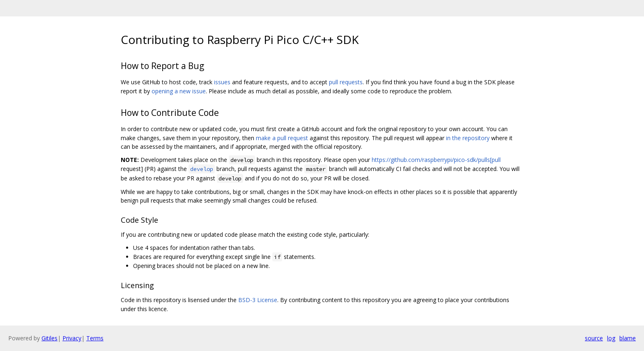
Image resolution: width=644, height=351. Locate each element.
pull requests (346, 82)
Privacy (72, 338)
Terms (95, 338)
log (611, 338)
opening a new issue (179, 91)
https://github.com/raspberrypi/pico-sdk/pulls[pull (436, 160)
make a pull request (282, 138)
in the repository (468, 138)
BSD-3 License (258, 300)
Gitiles (49, 338)
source (594, 338)
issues (222, 82)
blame (628, 338)
